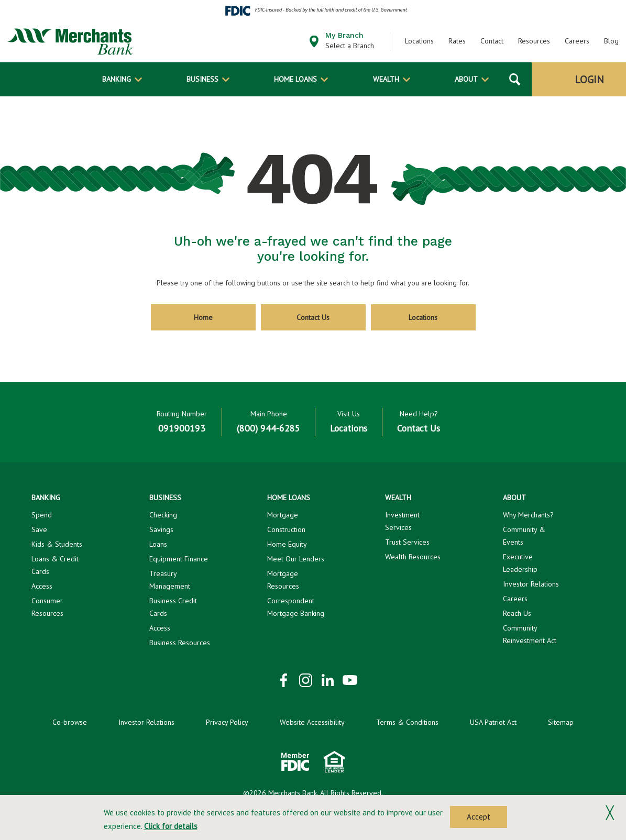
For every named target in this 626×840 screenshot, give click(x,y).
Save (39, 529)
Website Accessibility (312, 722)
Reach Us (517, 613)
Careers (577, 41)
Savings (161, 529)
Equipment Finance (179, 559)
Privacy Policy (227, 722)
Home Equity (287, 544)
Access (42, 586)
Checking (163, 515)
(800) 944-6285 (268, 428)
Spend (42, 515)
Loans (158, 544)
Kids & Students (57, 544)
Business (202, 79)
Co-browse (70, 722)
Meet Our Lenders (296, 559)
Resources (534, 41)
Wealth (386, 79)
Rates (457, 41)
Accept (479, 817)
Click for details (171, 826)
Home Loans (295, 79)
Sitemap (561, 722)
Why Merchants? (528, 515)
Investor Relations (531, 584)
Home (203, 317)
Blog (611, 41)
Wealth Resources (413, 557)
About (466, 79)
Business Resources (180, 643)
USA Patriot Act (493, 722)
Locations (419, 41)
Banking (117, 79)
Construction (286, 529)
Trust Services (407, 542)
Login (589, 80)
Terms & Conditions (407, 722)
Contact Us (313, 317)
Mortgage (283, 515)
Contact (492, 41)
